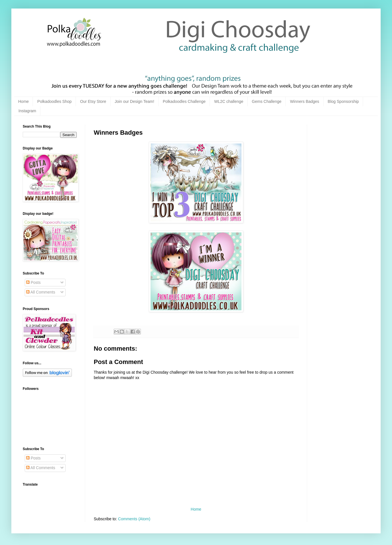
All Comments (41, 292)
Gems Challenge (267, 101)
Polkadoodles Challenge (184, 101)
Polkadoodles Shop (54, 101)
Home (23, 101)
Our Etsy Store (93, 101)
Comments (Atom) (134, 519)
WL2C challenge (229, 101)
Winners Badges (305, 101)
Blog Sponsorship (343, 101)
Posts (33, 282)
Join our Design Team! (135, 101)
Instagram (27, 111)
